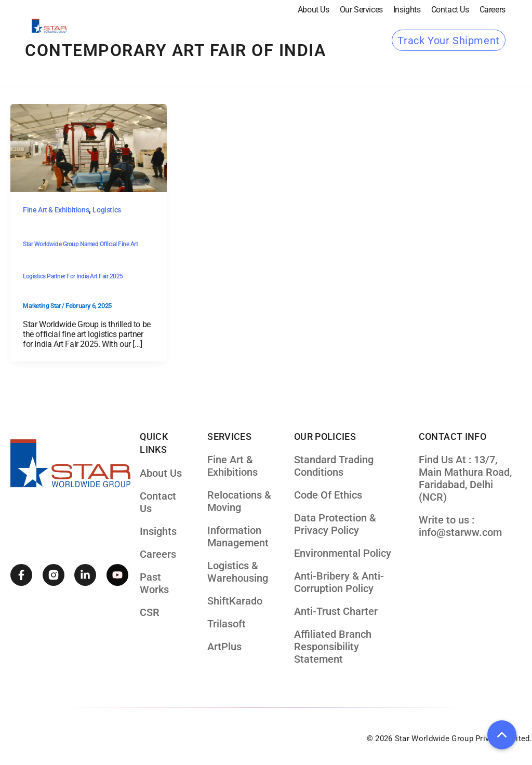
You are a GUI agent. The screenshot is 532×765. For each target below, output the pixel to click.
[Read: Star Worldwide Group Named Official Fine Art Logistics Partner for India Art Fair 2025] (89, 147)
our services (361, 10)
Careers (493, 10)
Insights (407, 10)
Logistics (107, 210)
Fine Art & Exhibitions (56, 210)
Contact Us (450, 10)
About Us (314, 10)
